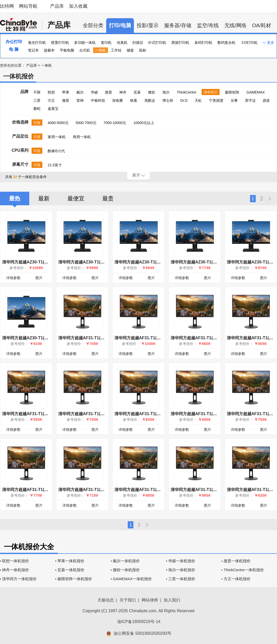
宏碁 (137, 92)
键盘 (130, 50)
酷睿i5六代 (56, 151)
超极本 (49, 50)
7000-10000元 (115, 123)
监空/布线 (208, 25)
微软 (152, 92)
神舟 (123, 92)
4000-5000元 (58, 123)
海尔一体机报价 (182, 570)
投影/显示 (148, 25)
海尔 (166, 92)
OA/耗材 (262, 25)
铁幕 (134, 100)
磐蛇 (37, 109)
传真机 (122, 43)
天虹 (198, 100)
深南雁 (117, 100)
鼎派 (266, 100)
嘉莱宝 (53, 109)
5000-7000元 (86, 123)
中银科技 (98, 100)
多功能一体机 (85, 43)
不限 (37, 92)
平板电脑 (67, 50)
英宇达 (250, 100)
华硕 (94, 92)
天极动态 (106, 600)
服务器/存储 (178, 25)
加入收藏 (78, 6)
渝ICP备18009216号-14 (139, 622)
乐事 (234, 100)
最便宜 (76, 198)
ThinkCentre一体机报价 (244, 570)
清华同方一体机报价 (19, 579)
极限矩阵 (232, 92)
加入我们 (172, 600)
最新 (44, 198)
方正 (51, 100)
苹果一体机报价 (71, 561)
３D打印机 (249, 43)
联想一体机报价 (16, 561)
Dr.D (184, 100)
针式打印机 (157, 43)
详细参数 (13, 278)
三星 (37, 100)
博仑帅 (168, 100)
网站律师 (150, 600)
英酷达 (150, 100)
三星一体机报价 (182, 579)
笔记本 (33, 50)
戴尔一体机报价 (126, 561)
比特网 (7, 6)
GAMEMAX (256, 92)
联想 (51, 92)
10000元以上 (144, 123)
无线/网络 (235, 25)
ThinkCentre (186, 92)
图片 (39, 278)
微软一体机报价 (126, 570)
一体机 (101, 50)
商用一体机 (82, 137)
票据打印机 (180, 43)
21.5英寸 (55, 165)
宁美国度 (216, 100)
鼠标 (143, 50)
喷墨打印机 (60, 43)
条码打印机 (203, 43)
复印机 (106, 43)
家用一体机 (57, 137)
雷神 (80, 100)
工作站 (116, 50)
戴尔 (80, 92)
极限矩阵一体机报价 (75, 579)
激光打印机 (37, 43)
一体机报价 (18, 76)
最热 (15, 198)
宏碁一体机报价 (71, 570)
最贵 (108, 198)
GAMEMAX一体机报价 (132, 579)
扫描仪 (138, 43)
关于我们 (128, 600)
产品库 (57, 6)
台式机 (85, 50)
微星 (66, 100)
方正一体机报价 (237, 579)
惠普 (108, 92)
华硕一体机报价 (182, 561)
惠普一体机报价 (237, 561)
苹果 (66, 92)
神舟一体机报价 (16, 570)
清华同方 (211, 92)
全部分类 (93, 25)
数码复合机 (226, 43)
